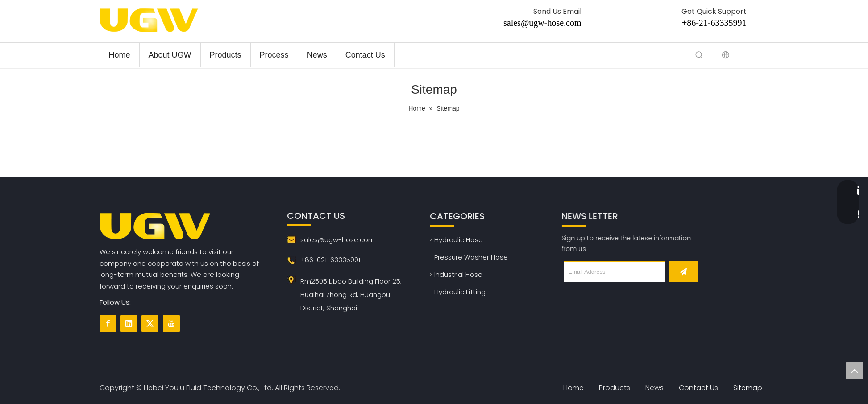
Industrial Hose (458, 274)
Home (573, 388)
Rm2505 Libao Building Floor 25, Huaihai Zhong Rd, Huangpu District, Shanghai (351, 295)
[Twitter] (150, 324)
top (854, 371)
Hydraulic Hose (459, 240)
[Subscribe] (683, 272)
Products (615, 388)
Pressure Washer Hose (471, 257)
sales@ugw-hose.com (542, 23)
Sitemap (748, 388)
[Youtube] (171, 324)
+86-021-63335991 (330, 260)
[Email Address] (615, 272)
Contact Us (698, 388)
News (654, 388)
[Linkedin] (129, 324)
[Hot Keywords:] (699, 55)
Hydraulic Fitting (460, 292)
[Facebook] (108, 324)
